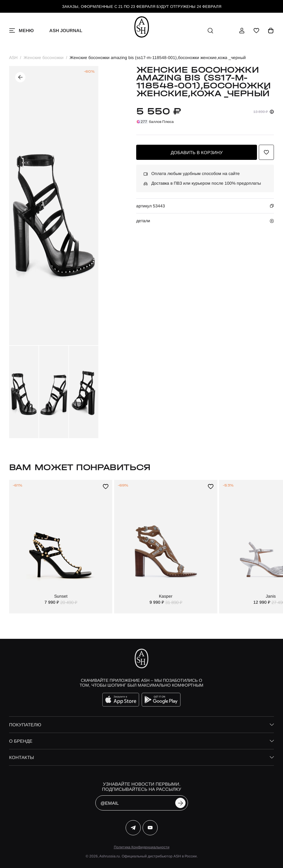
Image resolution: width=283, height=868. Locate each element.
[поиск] (210, 31)
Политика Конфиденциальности (142, 847)
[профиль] (242, 31)
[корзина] (271, 31)
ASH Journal (66, 30)
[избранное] (256, 31)
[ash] (141, 27)
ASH (13, 58)
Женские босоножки (44, 58)
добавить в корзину (197, 152)
